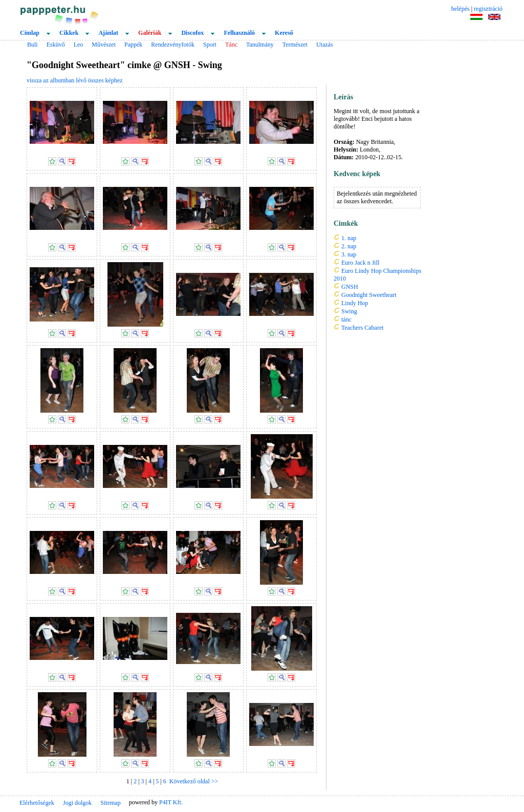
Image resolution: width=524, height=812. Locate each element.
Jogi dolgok (77, 803)
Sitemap (110, 803)
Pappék (133, 45)
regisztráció (488, 9)
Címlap (30, 33)
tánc (346, 319)
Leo (79, 45)
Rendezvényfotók (173, 45)
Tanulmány (260, 45)
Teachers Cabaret (363, 328)
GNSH (350, 287)
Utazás (325, 45)
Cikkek (69, 33)
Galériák (150, 33)
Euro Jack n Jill (360, 263)
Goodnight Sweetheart (369, 295)
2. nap (349, 246)
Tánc (231, 45)
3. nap (349, 254)
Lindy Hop (355, 303)
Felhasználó (239, 33)
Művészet (104, 45)
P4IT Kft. (171, 802)
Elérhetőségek (37, 803)
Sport (210, 45)
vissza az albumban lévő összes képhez (75, 80)
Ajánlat (108, 33)
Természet (295, 45)
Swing (349, 311)
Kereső (284, 33)
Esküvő (56, 45)
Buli (32, 45)
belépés (461, 9)
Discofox (192, 33)
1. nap (349, 238)
